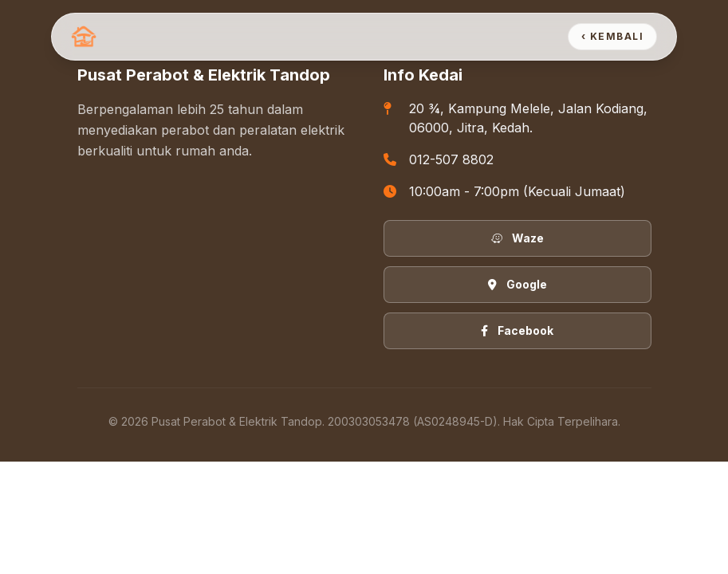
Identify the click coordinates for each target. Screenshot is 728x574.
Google (517, 284)
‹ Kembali (612, 36)
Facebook (517, 330)
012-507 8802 (451, 159)
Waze (517, 238)
